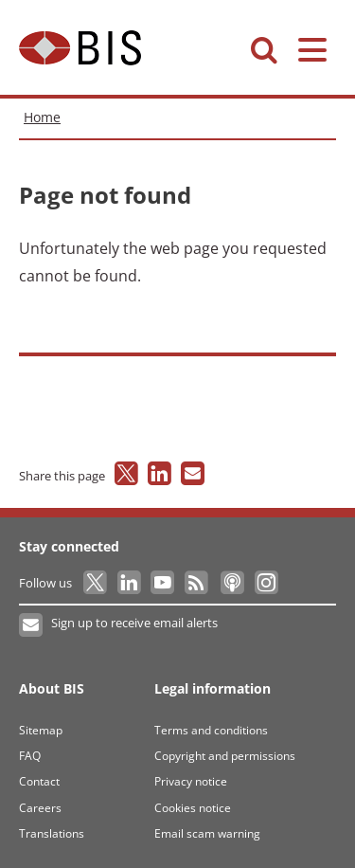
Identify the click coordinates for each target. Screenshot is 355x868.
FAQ (30, 756)
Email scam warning (207, 833)
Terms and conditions (211, 730)
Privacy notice (191, 781)
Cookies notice (193, 808)
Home (42, 117)
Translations (52, 833)
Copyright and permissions (225, 756)
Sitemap (41, 730)
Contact (39, 781)
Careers (40, 808)
